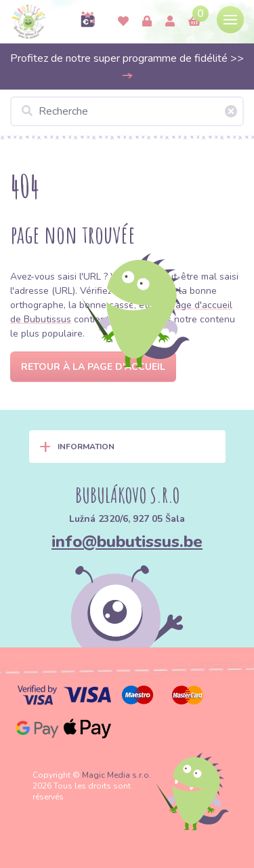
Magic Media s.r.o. (117, 775)
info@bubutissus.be (127, 542)
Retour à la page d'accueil (93, 367)
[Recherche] (127, 111)
